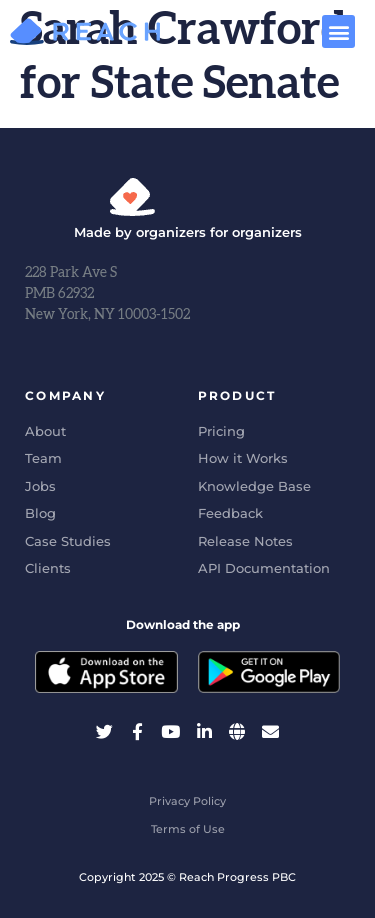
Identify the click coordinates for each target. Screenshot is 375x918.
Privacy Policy (187, 801)
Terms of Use (188, 829)
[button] (338, 31)
